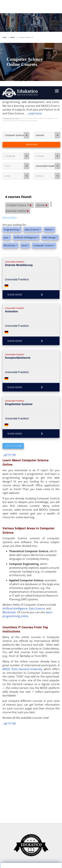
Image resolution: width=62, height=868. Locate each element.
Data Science (37, 514)
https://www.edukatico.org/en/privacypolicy (31, 827)
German (48, 41)
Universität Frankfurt (48, 72)
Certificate (17, 62)
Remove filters (10, 123)
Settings (19, 808)
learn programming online (28, 520)
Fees (17, 72)
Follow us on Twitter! (46, 854)
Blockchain (9, 518)
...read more (34, 19)
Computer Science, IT (17, 41)
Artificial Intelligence (15, 514)
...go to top (9, 360)
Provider (48, 62)
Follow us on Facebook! (17, 854)
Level (17, 82)
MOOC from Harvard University (22, 575)
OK (19, 814)
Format (48, 82)
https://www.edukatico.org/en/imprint (28, 834)
